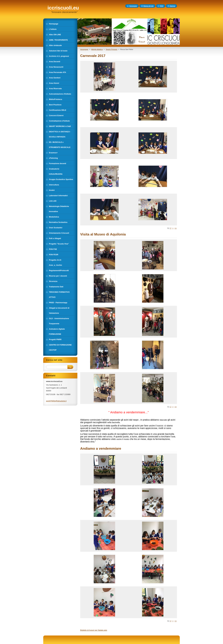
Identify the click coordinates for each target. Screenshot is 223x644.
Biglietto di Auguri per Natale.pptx (94, 630)
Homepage (84, 49)
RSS (162, 6)
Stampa (172, 6)
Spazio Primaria (111, 49)
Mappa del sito (148, 6)
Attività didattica (97, 49)
